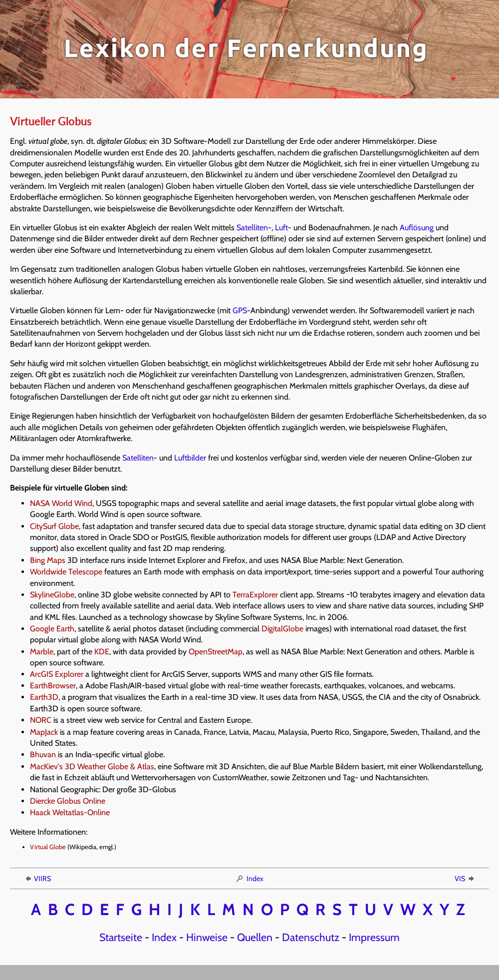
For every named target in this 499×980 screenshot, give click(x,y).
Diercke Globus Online (68, 801)
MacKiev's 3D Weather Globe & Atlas (92, 766)
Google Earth (52, 629)
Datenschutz (311, 937)
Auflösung (417, 228)
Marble (42, 652)
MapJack (44, 732)
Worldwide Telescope (66, 572)
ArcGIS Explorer (57, 674)
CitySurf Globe (54, 526)
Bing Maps (48, 560)
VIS (465, 879)
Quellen (255, 937)
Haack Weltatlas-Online (70, 812)
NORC (41, 720)
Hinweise (207, 937)
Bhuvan (43, 754)
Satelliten (252, 228)
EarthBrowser (53, 686)
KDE (102, 652)
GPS (240, 310)
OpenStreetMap (216, 652)
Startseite (121, 937)
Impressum (374, 937)
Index (249, 879)
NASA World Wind (61, 503)
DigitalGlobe (282, 629)
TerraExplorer (255, 595)
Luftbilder (190, 458)
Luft (281, 228)
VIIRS (37, 879)
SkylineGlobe (52, 595)
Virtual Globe (48, 847)
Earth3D (44, 697)
